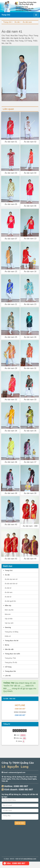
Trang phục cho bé (11, 641)
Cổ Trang (7, 667)
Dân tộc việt (8, 649)
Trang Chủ (8, 570)
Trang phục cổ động (12, 632)
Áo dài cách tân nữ (11, 584)
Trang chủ (7, 22)
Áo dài (17, 22)
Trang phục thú (9, 671)
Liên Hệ (7, 676)
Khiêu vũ (8, 636)
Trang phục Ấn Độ (11, 662)
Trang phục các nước (11, 654)
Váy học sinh (9, 623)
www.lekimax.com (30, 859)
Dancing (7, 627)
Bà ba (6, 645)
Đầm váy (7, 605)
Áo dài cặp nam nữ (11, 579)
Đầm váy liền (9, 610)
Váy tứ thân (9, 619)
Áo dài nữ (8, 588)
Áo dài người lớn (10, 601)
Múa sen (8, 614)
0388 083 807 (20, 709)
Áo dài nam (27, 22)
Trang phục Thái (10, 658)
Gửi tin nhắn (20, 823)
